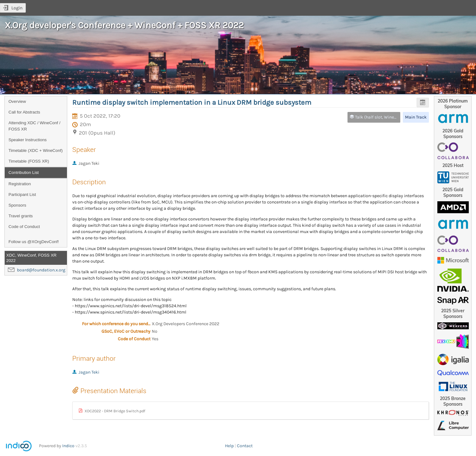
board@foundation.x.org (41, 270)
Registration (20, 184)
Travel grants (21, 216)
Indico (68, 446)
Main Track (416, 117)
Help (229, 446)
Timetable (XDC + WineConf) (36, 150)
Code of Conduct (24, 227)
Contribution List (24, 172)
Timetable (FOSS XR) (29, 161)
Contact (245, 446)
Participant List (22, 195)
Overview (17, 101)
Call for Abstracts (24, 112)
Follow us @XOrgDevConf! (34, 242)
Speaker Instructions (28, 140)
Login (17, 8)
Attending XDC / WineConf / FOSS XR (34, 126)
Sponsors (17, 205)
